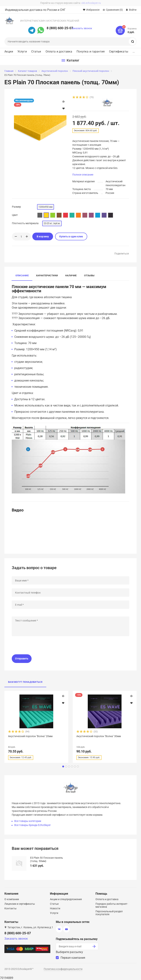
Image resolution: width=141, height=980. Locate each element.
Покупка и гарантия (91, 52)
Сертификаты (119, 52)
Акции (9, 52)
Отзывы (89, 275)
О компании (12, 899)
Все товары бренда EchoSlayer (32, 825)
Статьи (36, 52)
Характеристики (47, 275)
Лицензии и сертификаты (20, 904)
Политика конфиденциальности (63, 969)
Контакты (10, 908)
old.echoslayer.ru (91, 3)
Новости (55, 908)
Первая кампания (73, 958)
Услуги (22, 52)
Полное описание (83, 175)
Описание (22, 275)
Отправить (22, 659)
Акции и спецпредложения (66, 899)
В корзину (43, 236)
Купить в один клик (71, 236)
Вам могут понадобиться (25, 682)
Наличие (71, 275)
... (134, 52)
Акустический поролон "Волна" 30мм (99, 736)
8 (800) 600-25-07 (60, 28)
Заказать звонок (82, 28)
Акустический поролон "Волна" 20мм (30, 736)
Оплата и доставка (59, 52)
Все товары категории (28, 821)
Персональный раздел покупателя (109, 913)
